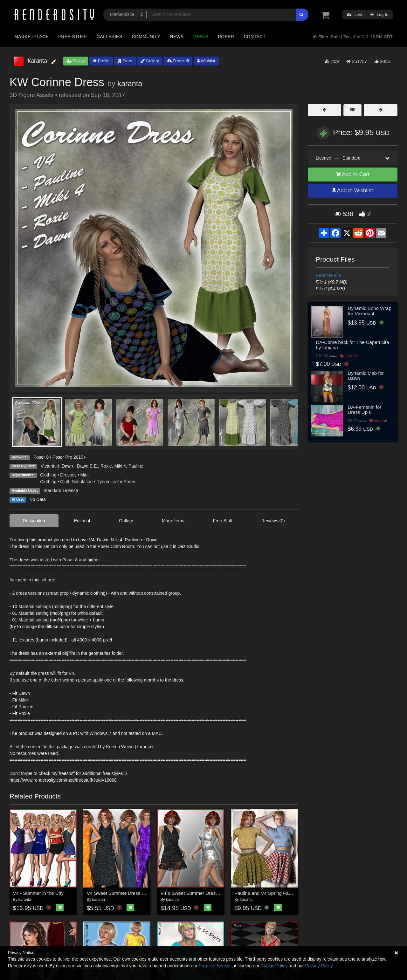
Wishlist (206, 61)
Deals (201, 37)
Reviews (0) (273, 521)
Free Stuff (72, 37)
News (177, 37)
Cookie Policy (274, 966)
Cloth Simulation (76, 482)
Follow (76, 61)
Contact (255, 37)
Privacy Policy (319, 966)
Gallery (150, 61)
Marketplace (31, 37)
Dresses (68, 475)
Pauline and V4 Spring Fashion (267, 893)
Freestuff (178, 61)
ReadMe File (328, 275)
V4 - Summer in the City (38, 893)
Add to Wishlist (352, 191)
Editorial (82, 521)
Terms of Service (215, 966)
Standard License (61, 490)
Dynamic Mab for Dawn (366, 376)
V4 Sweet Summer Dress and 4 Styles (127, 893)
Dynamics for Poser (116, 482)
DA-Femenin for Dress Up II (365, 410)
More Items (173, 521)
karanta (130, 84)
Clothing (48, 475)
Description (34, 521)
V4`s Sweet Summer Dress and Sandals (203, 893)
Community (146, 37)
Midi (85, 475)
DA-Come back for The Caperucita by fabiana (353, 345)
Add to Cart (353, 174)
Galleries (109, 37)
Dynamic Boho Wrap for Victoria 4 (370, 311)
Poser (226, 37)
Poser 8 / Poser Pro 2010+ (60, 457)
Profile (101, 61)
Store (125, 61)
